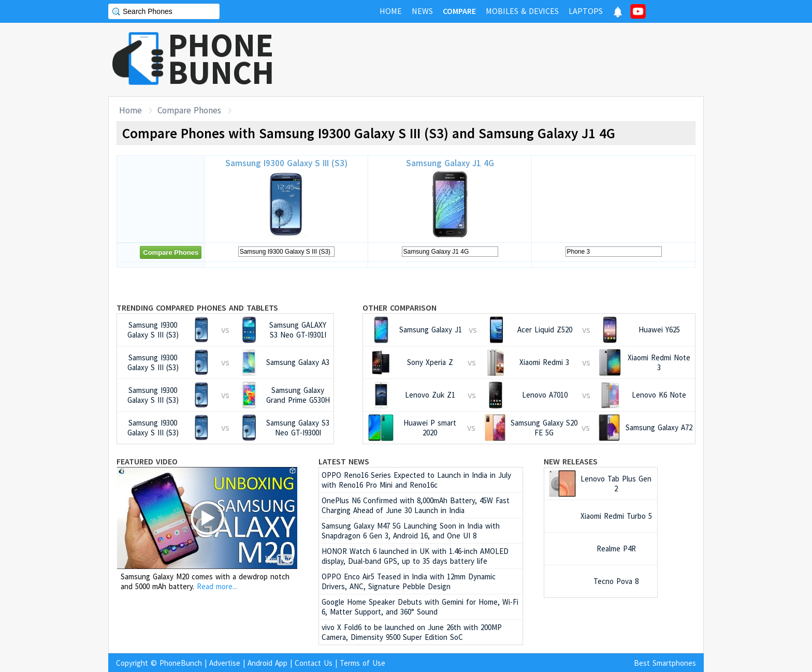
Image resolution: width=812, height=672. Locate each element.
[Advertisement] (515, 60)
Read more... (217, 586)
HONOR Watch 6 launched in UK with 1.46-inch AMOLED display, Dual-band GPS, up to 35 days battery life (415, 556)
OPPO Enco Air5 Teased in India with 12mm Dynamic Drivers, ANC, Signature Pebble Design (409, 581)
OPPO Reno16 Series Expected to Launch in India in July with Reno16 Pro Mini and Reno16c (416, 480)
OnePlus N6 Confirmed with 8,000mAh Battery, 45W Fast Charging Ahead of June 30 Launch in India (416, 505)
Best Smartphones (665, 663)
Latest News (344, 461)
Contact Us (314, 663)
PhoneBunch (181, 663)
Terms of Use (363, 663)
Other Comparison (400, 308)
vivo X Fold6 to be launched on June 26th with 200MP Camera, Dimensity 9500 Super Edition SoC (412, 632)
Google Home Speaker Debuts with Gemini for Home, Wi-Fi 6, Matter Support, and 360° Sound (420, 607)
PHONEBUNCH (221, 59)
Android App (267, 663)
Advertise (225, 663)
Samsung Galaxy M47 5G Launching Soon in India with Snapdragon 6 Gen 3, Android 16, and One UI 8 (411, 531)
